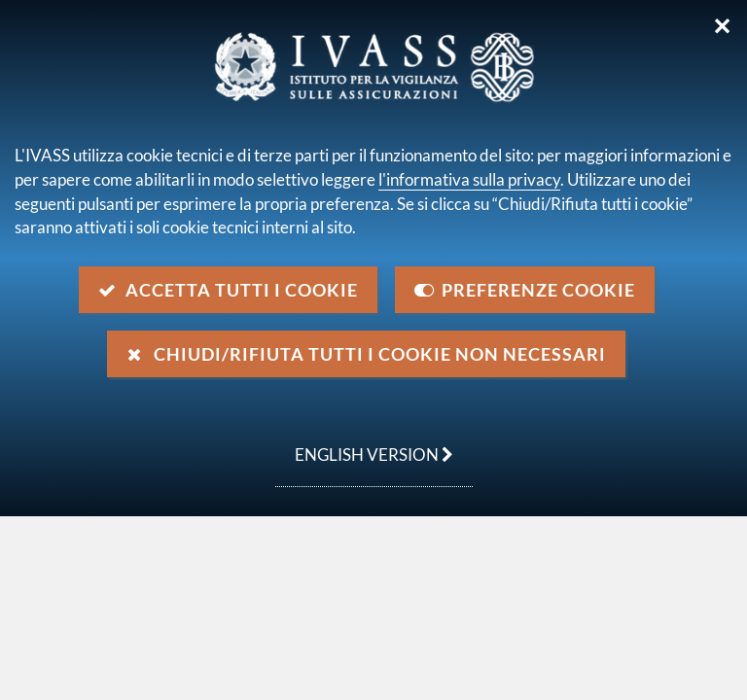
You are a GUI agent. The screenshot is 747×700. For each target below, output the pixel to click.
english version (364, 444)
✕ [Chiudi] (722, 26)
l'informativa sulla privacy (469, 179)
